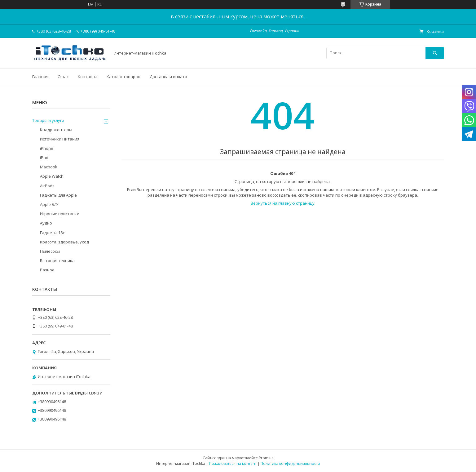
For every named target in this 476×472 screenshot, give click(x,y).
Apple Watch (52, 176)
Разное (47, 270)
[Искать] (435, 53)
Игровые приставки (60, 214)
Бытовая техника (57, 260)
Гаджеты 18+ (52, 233)
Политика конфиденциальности (290, 463)
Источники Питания (60, 139)
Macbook (49, 167)
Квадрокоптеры (56, 130)
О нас (63, 77)
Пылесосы (50, 251)
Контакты (88, 77)
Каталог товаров (123, 77)
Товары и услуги (48, 120)
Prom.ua (266, 458)
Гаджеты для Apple (58, 195)
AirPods (47, 186)
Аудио (46, 223)
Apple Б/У (49, 204)
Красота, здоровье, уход (64, 242)
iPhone (47, 148)
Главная (40, 77)
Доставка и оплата (168, 77)
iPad (44, 158)
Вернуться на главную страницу (283, 203)
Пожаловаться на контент (233, 463)
